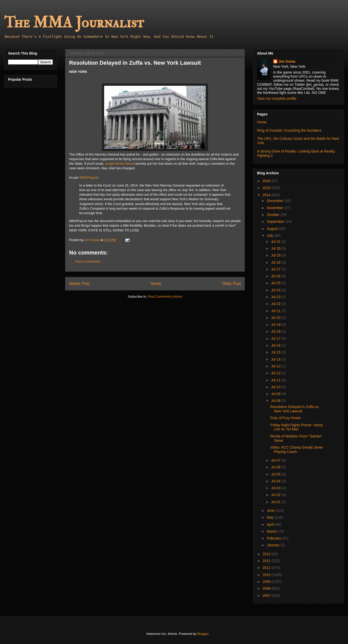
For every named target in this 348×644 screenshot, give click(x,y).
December (275, 201)
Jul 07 (276, 460)
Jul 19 (276, 325)
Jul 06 (276, 467)
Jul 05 (276, 474)
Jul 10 (276, 387)
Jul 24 (276, 290)
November (275, 208)
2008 (267, 588)
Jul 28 (276, 262)
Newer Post (79, 284)
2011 (267, 568)
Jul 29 (276, 255)
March (272, 531)
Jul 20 (276, 318)
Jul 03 (276, 488)
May (271, 517)
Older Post (231, 284)
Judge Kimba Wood (119, 164)
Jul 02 (276, 495)
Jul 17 (276, 338)
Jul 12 (276, 373)
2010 (267, 575)
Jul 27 (276, 269)
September (276, 222)
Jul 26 (276, 276)
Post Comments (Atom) (165, 296)
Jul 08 (276, 401)
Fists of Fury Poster (286, 418)
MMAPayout (89, 177)
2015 (267, 188)
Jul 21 (276, 311)
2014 (267, 195)
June (271, 511)
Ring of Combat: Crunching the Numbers (289, 130)
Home (156, 284)
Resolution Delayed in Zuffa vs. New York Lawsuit (295, 409)
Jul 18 (276, 331)
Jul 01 (276, 502)
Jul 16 (276, 345)
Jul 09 (276, 394)
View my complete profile (277, 98)
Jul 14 (276, 359)
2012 (267, 561)
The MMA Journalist (74, 23)
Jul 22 (276, 304)
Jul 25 (276, 283)
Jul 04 (276, 481)
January (274, 545)
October (274, 215)
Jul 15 (276, 352)
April (271, 524)
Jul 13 (276, 366)
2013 (267, 554)
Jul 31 (276, 242)
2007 (267, 596)
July (270, 235)
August (273, 229)
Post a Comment (88, 261)
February (274, 538)
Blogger (203, 634)
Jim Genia (287, 61)
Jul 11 (276, 380)
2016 (267, 181)
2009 (267, 582)
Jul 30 (276, 248)
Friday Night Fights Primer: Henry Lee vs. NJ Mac (297, 427)
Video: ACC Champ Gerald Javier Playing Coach (297, 450)
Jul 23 (276, 297)
